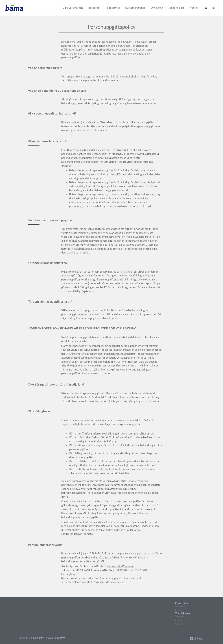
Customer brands (135, 8)
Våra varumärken (73, 8)
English (179, 610)
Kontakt (195, 8)
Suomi (179, 624)
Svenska (180, 606)
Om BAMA (157, 8)
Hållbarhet (94, 8)
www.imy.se (117, 582)
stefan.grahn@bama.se (120, 566)
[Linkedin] (197, 639)
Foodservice (113, 8)
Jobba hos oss (176, 8)
